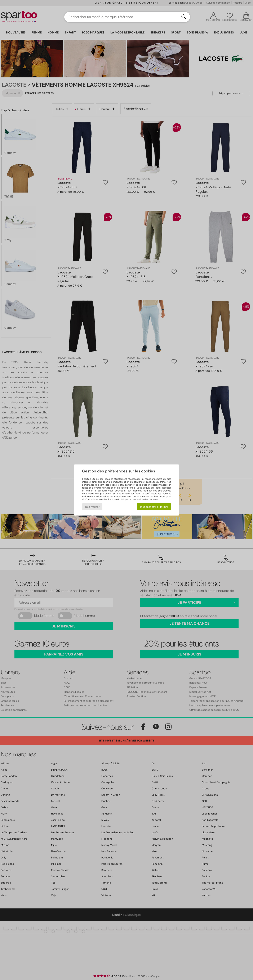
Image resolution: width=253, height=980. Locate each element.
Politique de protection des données (138, 499)
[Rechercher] (184, 17)
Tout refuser (92, 507)
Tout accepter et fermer (154, 507)
